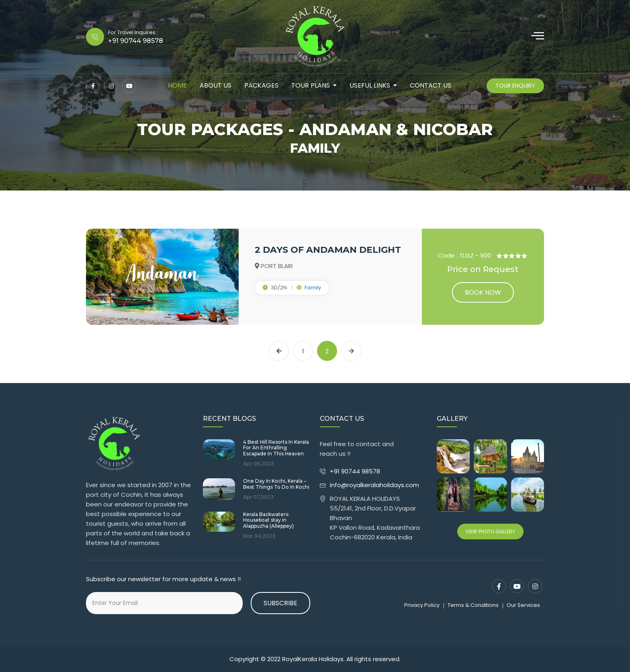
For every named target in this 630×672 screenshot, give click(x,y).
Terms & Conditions (473, 605)
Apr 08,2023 (259, 464)
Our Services (523, 605)
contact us (431, 85)
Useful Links (370, 85)
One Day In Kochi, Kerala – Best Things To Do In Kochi (276, 484)
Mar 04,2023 (259, 536)
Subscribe (280, 603)
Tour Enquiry (515, 86)
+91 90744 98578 (356, 471)
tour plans (311, 85)
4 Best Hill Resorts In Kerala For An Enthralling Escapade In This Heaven (276, 448)
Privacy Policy (422, 605)
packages (261, 85)
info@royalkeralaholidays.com (374, 485)
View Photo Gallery (490, 532)
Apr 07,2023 (258, 497)
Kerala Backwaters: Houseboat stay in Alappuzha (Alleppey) (268, 520)
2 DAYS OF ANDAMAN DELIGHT (328, 250)
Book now (483, 292)
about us (216, 85)
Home (177, 85)
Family (313, 288)
